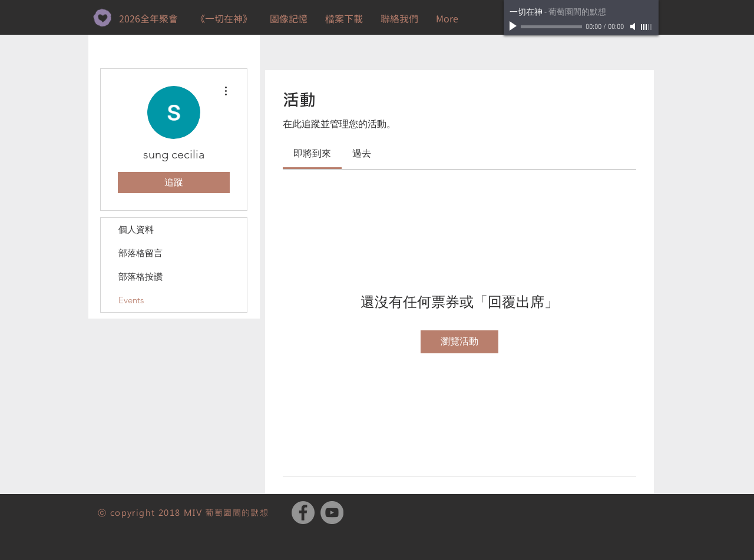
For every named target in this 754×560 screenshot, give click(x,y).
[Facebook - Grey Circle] (303, 513)
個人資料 (136, 229)
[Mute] (634, 26)
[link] (312, 153)
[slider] (647, 27)
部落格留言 (140, 253)
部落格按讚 (140, 276)
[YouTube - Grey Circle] (332, 513)
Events (131, 300)
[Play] (514, 26)
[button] (344, 19)
